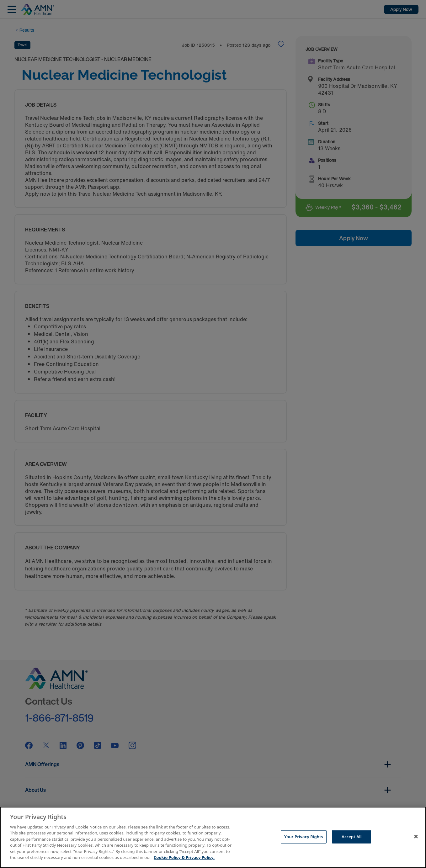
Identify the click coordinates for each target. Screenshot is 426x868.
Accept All (352, 837)
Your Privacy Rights (304, 837)
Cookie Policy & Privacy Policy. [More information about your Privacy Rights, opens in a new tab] (184, 857)
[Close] (416, 837)
